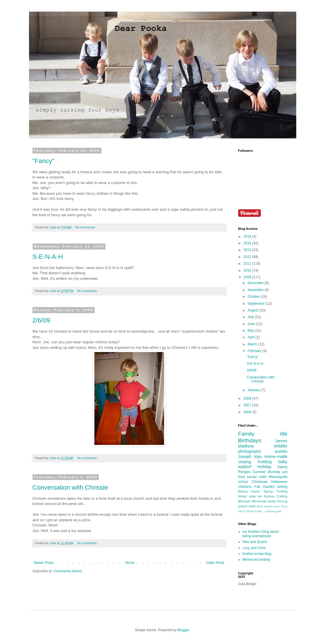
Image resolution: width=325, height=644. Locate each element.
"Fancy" (44, 161)
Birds (260, 506)
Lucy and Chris (254, 548)
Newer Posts (44, 563)
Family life (263, 434)
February (255, 351)
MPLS (242, 511)
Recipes (244, 472)
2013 (248, 250)
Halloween (279, 482)
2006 (248, 412)
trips (258, 457)
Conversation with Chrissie (70, 487)
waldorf (245, 467)
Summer (259, 472)
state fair (255, 496)
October (254, 297)
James (281, 441)
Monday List (277, 472)
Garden (269, 487)
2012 (248, 257)
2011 (248, 264)
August (253, 310)
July (251, 317)
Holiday (264, 467)
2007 (248, 405)
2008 (248, 398)
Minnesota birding (256, 560)
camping (270, 511)
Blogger (183, 630)
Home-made (276, 457)
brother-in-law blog (257, 554)
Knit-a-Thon (280, 506)
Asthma (269, 496)
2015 (248, 243)
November (256, 290)
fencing (282, 501)
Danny (282, 467)
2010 (248, 270)
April (251, 337)
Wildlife (281, 446)
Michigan (244, 501)
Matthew (246, 446)
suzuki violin (257, 477)
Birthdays (250, 440)
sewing (245, 462)
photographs (250, 451)
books (272, 501)
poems (243, 506)
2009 (248, 277)
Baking (243, 491)
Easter (255, 491)
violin (252, 506)
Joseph (245, 457)
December (256, 283)
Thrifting (282, 491)
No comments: (86, 227)
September (256, 304)
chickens (245, 487)
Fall (257, 487)
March (253, 344)
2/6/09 (41, 320)
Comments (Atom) (68, 571)
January (254, 390)
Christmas (260, 482)
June (252, 324)
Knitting (265, 462)
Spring (268, 491)
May (251, 331)
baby (283, 462)
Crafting (282, 496)
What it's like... (255, 511)
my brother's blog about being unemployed (261, 534)
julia (279, 511)
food (241, 477)
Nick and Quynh (255, 542)
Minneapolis (278, 477)
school (243, 482)
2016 (248, 237)
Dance (268, 506)
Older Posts (215, 563)
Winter (243, 496)
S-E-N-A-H (48, 257)
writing (282, 487)
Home (130, 563)
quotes (281, 451)
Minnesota (259, 501)
